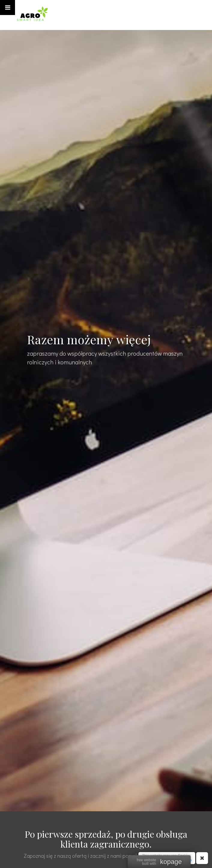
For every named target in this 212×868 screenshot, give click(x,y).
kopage (171, 862)
